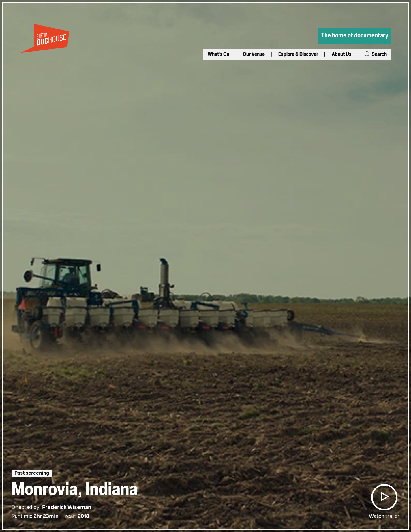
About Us (341, 55)
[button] (384, 497)
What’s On (218, 55)
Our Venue (254, 55)
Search (375, 55)
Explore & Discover (298, 55)
